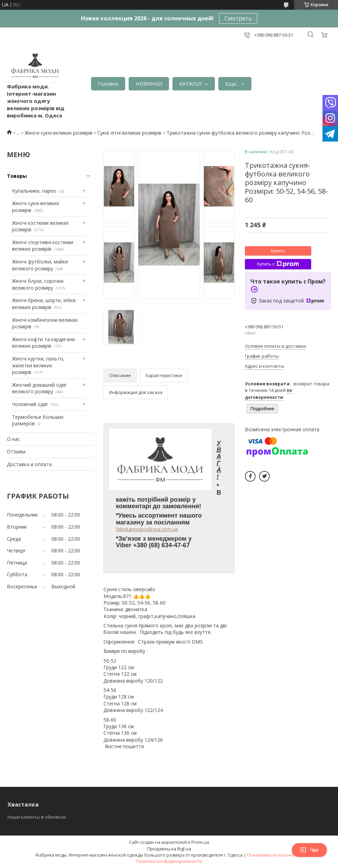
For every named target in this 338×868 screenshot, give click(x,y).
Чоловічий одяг (30, 404)
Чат (309, 850)
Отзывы (16, 451)
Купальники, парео (34, 191)
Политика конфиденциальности (169, 861)
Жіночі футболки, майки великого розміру (40, 265)
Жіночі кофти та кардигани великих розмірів (43, 343)
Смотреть (238, 18)
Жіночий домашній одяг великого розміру (39, 388)
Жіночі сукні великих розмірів (59, 133)
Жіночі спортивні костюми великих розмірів (43, 246)
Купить (278, 251)
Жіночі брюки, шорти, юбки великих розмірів (44, 304)
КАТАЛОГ (191, 84)
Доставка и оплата (29, 464)
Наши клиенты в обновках (37, 817)
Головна (108, 84)
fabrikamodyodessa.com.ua (147, 529)
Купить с (278, 264)
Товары (17, 176)
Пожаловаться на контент (273, 855)
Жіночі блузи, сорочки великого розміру (38, 284)
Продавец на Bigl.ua (169, 849)
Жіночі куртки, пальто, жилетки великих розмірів (38, 365)
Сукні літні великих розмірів (129, 133)
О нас (13, 439)
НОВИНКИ (149, 84)
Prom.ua (200, 842)
